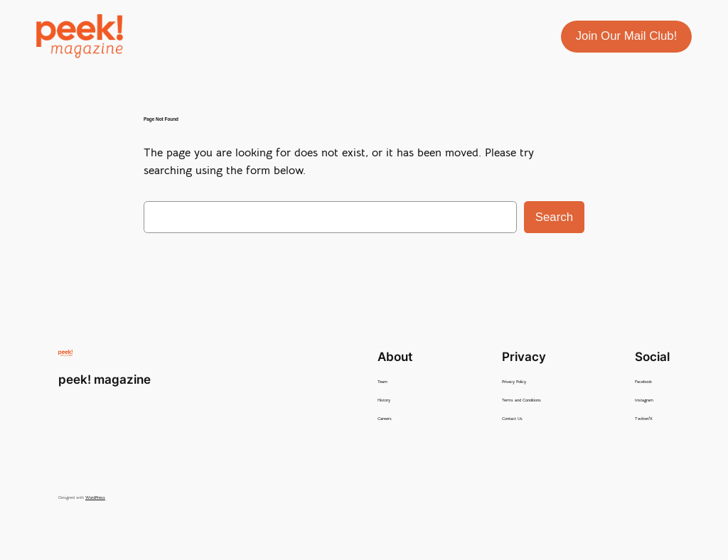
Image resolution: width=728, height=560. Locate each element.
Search (554, 217)
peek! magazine (105, 379)
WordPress (95, 497)
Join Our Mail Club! (627, 36)
